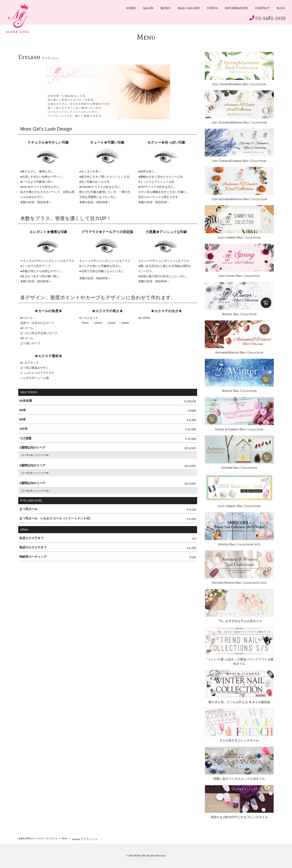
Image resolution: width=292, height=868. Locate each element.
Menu (65, 838)
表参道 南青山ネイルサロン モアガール (38, 838)
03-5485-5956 (271, 18)
